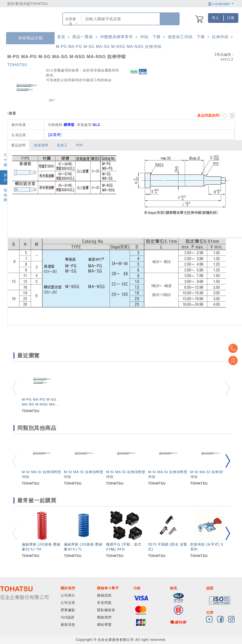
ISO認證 (68, 617)
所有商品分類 (27, 38)
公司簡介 (68, 595)
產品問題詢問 (208, 115)
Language (221, 4)
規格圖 (5, 195)
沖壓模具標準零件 (117, 37)
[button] (228, 461)
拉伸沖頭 (220, 37)
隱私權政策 (106, 610)
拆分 (5, 177)
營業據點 (68, 610)
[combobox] (120, 19)
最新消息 (68, 625)
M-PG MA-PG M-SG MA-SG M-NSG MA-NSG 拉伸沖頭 (109, 47)
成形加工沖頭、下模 (186, 37)
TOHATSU (17, 65)
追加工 (62, 145)
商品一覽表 (83, 37)
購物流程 (104, 595)
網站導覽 (104, 625)
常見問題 (104, 603)
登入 (216, 18)
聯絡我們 (104, 617)
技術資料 (41, 145)
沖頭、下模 (150, 37)
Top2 (235, 348)
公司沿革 (68, 603)
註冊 (231, 18)
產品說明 (18, 145)
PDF (80, 145)
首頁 (61, 37)
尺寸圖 (5, 160)
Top (235, 361)
